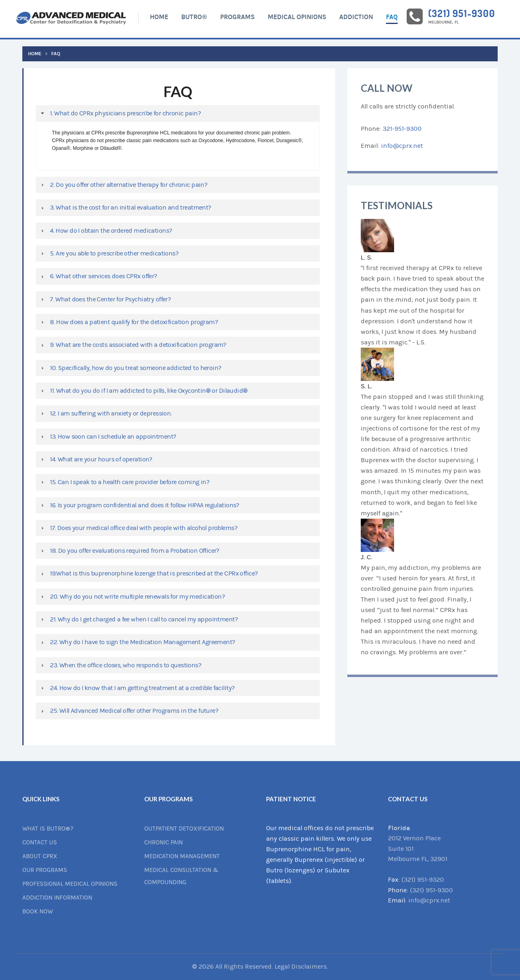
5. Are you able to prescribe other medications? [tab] (109, 253)
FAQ (392, 17)
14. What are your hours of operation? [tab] (96, 459)
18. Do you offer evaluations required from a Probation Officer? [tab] (129, 551)
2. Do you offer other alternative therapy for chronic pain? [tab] (123, 185)
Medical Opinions (297, 17)
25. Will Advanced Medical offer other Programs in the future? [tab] (129, 711)
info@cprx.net (402, 146)
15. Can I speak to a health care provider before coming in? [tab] (124, 482)
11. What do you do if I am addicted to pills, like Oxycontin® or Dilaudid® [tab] (143, 391)
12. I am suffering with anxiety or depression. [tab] (105, 413)
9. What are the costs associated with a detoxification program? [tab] (133, 345)
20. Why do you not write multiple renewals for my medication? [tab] (132, 597)
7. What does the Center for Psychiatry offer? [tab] (105, 299)
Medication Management (182, 856)
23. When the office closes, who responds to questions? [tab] (120, 665)
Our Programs (45, 870)
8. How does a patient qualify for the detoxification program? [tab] (128, 322)
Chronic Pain (164, 843)
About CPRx (40, 856)
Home (159, 17)
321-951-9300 (402, 129)
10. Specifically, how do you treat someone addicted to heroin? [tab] (130, 368)
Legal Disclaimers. (301, 967)
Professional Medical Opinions (70, 884)
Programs (237, 17)
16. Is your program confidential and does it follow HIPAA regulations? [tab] (139, 505)
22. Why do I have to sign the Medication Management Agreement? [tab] (137, 642)
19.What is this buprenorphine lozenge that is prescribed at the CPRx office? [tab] (148, 573)
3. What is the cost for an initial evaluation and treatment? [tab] (125, 208)
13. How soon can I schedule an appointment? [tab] (107, 437)
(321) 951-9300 (461, 13)
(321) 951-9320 (423, 880)
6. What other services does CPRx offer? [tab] (98, 276)
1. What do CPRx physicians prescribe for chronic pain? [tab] (120, 113)
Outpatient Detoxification (184, 829)
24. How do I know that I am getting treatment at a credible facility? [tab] (137, 688)
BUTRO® (194, 17)
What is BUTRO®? (48, 829)
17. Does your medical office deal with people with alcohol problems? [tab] (138, 528)
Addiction (356, 17)
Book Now (38, 912)
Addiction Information (57, 898)
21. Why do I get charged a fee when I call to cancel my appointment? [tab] (138, 619)
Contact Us (40, 843)
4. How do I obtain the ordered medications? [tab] (105, 231)
